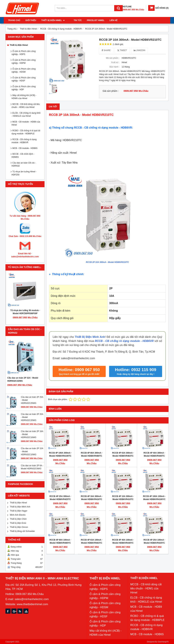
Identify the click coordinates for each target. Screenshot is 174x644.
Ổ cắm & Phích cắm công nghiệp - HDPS (24, 53)
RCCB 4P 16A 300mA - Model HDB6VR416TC (92, 498)
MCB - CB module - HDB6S (25, 148)
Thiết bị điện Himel (53, 20)
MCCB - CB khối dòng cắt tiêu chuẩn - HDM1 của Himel (26, 106)
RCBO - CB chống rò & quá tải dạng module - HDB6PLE (26, 132)
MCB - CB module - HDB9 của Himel (26, 123)
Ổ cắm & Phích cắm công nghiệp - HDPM (24, 62)
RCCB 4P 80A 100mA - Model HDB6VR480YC (60, 541)
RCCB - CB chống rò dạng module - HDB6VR (24, 141)
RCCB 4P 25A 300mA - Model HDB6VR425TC (60, 498)
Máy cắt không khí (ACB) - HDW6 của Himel (24, 97)
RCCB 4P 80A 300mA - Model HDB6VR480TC (92, 454)
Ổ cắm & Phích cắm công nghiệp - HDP (24, 88)
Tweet (122, 50)
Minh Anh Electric (18, 515)
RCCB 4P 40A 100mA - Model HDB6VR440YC (123, 541)
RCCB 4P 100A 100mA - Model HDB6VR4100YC (154, 498)
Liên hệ (110, 20)
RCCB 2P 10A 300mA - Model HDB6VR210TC (107, 262)
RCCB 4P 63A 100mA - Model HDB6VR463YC (92, 541)
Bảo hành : (115, 67)
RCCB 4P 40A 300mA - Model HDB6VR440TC (154, 454)
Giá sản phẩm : (111, 91)
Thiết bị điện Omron (19, 527)
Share (106, 50)
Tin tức (74, 20)
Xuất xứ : (115, 62)
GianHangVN (163, 642)
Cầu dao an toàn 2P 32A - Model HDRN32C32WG (23, 379)
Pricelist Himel (92, 20)
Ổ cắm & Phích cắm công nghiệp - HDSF (24, 79)
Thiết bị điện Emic (18, 523)
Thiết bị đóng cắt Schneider (22, 531)
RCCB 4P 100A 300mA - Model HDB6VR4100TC (60, 454)
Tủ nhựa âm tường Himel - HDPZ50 (24, 173)
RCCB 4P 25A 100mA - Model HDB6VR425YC (154, 541)
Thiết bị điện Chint (18, 519)
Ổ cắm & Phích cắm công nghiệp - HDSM (24, 70)
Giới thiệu (31, 20)
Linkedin (140, 50)
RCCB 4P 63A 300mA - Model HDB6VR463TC (123, 454)
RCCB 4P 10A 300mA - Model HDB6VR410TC (123, 498)
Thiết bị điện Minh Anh (20, 507)
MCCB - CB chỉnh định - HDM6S (23, 156)
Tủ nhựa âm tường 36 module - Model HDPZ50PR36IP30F (25, 312)
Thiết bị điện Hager (19, 511)
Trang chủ (14, 20)
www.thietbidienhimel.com (32, 604)
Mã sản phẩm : (113, 58)
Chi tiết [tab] (53, 107)
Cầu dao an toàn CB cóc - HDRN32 (24, 164)
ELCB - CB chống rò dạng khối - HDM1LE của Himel (26, 114)
